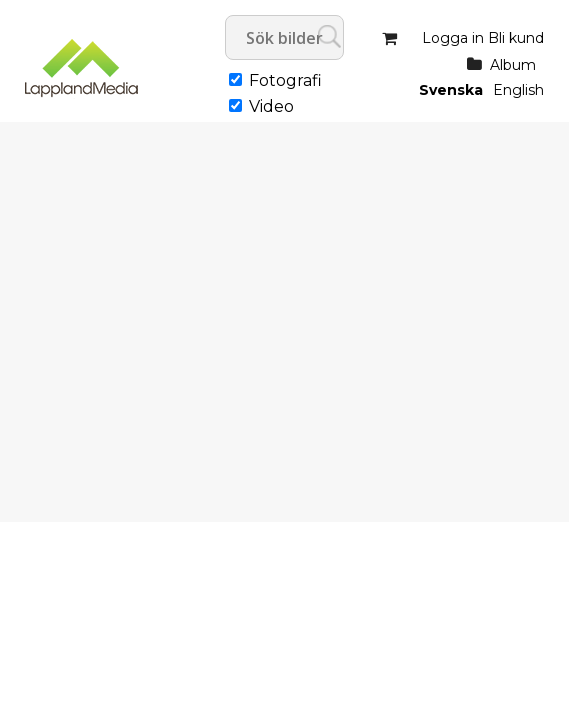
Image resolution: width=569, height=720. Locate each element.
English (518, 90)
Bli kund (516, 38)
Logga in (453, 38)
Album (513, 65)
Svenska (451, 90)
